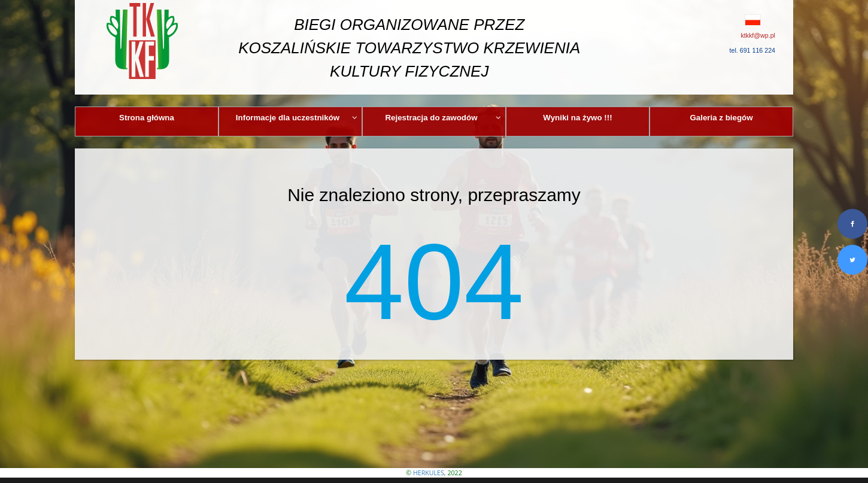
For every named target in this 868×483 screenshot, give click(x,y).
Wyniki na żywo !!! (577, 118)
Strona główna (147, 118)
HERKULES (429, 473)
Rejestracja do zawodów (443, 118)
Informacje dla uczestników (297, 118)
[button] (726, 20)
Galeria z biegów (721, 118)
